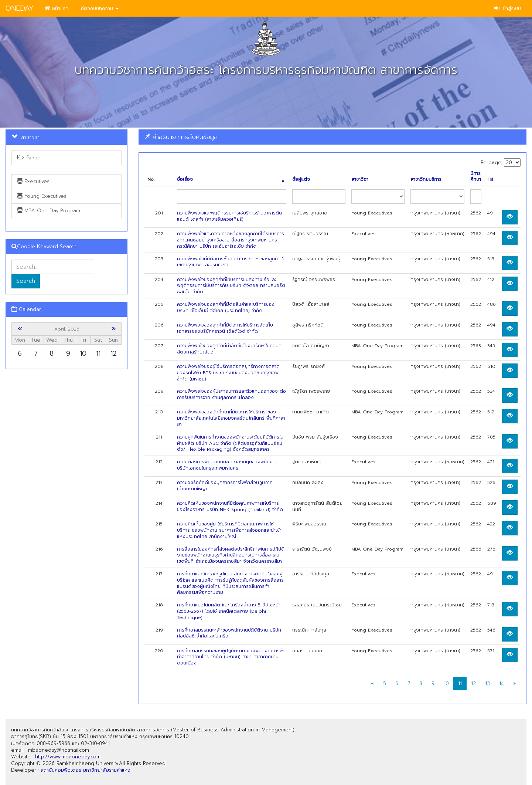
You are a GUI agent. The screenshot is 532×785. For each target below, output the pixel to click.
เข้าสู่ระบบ (508, 8)
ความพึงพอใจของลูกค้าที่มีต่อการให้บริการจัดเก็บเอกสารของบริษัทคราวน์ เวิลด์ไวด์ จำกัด (225, 328)
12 (473, 684)
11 (460, 684)
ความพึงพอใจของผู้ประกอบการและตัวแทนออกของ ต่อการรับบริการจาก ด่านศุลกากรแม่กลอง (231, 394)
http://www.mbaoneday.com (68, 757)
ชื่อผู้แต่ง (301, 180)
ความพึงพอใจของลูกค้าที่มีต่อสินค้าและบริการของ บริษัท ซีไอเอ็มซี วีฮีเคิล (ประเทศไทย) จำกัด (226, 307)
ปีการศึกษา (476, 177)
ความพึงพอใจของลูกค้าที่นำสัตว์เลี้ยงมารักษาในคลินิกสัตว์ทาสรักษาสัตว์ (229, 349)
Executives (33, 181)
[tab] (332, 137)
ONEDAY (20, 8)
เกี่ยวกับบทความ (99, 8)
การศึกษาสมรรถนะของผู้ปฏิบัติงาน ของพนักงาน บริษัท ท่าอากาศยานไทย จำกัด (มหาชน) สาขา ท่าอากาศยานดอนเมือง (231, 657)
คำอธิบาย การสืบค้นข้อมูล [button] (181, 137)
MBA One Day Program (49, 211)
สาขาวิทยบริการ (426, 180)
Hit (490, 180)
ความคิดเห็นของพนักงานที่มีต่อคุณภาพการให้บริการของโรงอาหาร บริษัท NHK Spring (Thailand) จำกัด (230, 506)
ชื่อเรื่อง (231, 180)
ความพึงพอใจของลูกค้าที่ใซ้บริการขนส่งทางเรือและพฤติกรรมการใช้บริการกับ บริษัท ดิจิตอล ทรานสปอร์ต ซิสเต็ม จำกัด (231, 286)
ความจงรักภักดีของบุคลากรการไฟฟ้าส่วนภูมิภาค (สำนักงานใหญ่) (225, 486)
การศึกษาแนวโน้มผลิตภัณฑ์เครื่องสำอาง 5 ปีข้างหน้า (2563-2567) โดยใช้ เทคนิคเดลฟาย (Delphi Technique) (229, 611)
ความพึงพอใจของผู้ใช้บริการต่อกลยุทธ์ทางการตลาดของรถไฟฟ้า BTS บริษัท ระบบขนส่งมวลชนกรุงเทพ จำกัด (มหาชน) (228, 373)
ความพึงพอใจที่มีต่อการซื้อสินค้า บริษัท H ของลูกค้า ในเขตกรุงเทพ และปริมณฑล (231, 262)
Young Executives (42, 196)
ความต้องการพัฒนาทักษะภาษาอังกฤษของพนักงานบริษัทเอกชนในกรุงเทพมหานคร (227, 465)
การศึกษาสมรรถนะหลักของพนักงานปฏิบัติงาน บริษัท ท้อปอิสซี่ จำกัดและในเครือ (229, 633)
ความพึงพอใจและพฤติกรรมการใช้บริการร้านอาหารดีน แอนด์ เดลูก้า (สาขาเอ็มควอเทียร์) (229, 216)
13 (487, 684)
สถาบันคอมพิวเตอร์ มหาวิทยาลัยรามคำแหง (86, 770)
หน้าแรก (57, 8)
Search (26, 281)
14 (502, 684)
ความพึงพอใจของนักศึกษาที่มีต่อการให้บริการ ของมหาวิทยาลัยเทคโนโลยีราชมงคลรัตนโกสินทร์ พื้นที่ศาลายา (231, 418)
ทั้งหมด (29, 158)
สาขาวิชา (360, 180)
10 (446, 684)
